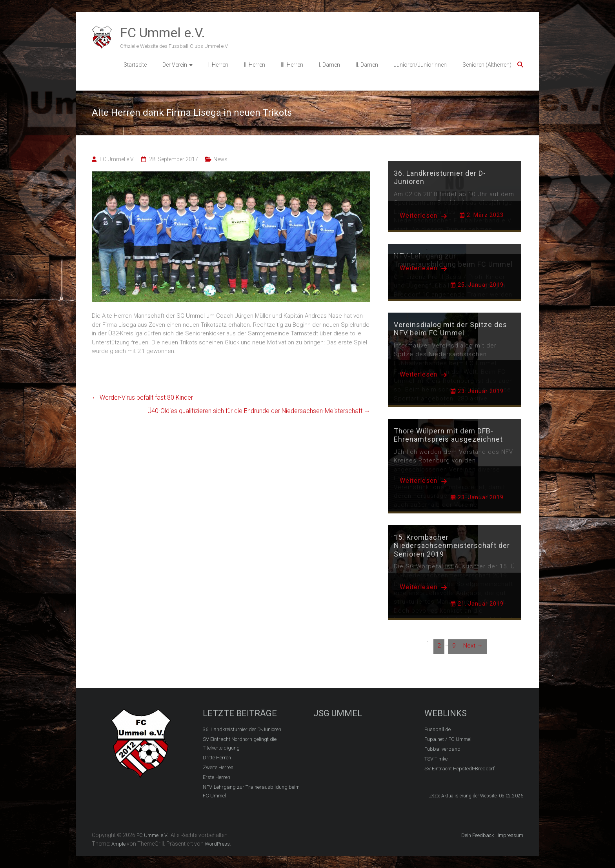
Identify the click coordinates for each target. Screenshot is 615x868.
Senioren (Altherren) (487, 65)
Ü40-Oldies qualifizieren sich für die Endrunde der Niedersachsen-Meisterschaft (259, 411)
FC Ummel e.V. (163, 33)
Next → (473, 646)
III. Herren (292, 65)
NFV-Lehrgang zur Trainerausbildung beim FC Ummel (251, 791)
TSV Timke (436, 759)
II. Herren (255, 65)
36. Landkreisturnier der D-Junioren (242, 729)
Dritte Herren (217, 758)
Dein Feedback (478, 835)
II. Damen (367, 65)
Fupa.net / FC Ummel (448, 739)
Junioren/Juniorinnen (420, 65)
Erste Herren (217, 777)
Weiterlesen (423, 216)
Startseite (135, 65)
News (220, 159)
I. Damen (329, 65)
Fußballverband (442, 749)
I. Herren (218, 65)
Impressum (510, 835)
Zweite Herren (218, 767)
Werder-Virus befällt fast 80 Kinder (142, 398)
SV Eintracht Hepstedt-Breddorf (459, 769)
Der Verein (175, 65)
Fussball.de (438, 729)
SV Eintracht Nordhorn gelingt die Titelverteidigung (240, 743)
